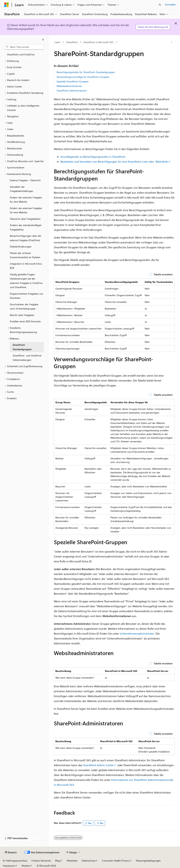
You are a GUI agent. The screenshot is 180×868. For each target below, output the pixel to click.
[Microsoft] (7, 5)
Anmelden (170, 4)
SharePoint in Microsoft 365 (98, 42)
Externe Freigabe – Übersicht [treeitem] (25, 180)
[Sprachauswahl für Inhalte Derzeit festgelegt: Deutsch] (11, 852)
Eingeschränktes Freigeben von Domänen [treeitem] (27, 296)
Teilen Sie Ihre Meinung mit (153, 27)
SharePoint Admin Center (98, 765)
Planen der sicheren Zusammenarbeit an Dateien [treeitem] (25, 255)
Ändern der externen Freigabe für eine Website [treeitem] (26, 200)
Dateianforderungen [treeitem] (21, 246)
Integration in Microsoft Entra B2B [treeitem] (26, 266)
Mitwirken (72, 861)
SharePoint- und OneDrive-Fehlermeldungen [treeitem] (27, 358)
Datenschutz (89, 861)
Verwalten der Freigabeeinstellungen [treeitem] (22, 189)
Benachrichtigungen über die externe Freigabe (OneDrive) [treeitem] (25, 238)
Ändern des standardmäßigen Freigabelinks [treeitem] (26, 227)
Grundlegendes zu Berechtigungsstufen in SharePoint (93, 157)
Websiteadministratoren (69, 86)
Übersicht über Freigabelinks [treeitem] (25, 219)
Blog (58, 861)
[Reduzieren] (43, 40)
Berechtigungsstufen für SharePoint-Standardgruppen (86, 72)
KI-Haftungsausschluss (15, 861)
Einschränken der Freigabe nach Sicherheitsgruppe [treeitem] (24, 307)
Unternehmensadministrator (137, 633)
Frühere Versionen (41, 861)
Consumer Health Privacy (116, 861)
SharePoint (72, 42)
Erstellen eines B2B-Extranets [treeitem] (25, 321)
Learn (57, 42)
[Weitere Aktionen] (171, 42)
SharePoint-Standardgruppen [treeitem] (22, 347)
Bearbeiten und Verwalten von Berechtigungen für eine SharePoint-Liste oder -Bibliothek (114, 161)
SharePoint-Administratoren (72, 91)
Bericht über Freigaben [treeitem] (22, 315)
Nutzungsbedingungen (148, 861)
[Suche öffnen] (160, 5)
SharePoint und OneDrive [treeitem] (21, 54)
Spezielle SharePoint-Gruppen (73, 81)
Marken (26, 866)
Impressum (9, 866)
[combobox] (24, 47)
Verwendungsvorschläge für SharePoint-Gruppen (83, 77)
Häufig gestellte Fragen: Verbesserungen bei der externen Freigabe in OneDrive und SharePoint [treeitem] (26, 281)
